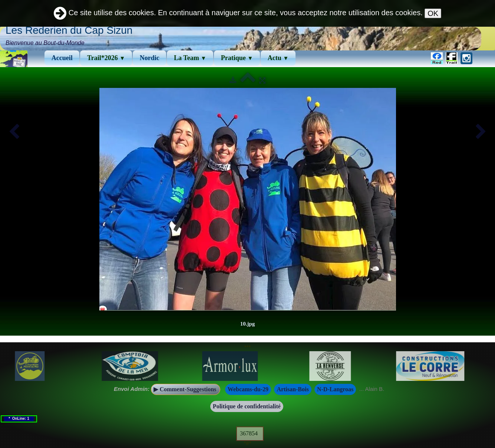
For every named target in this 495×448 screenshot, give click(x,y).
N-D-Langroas (335, 389)
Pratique (237, 58)
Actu (278, 58)
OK (433, 13)
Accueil (62, 58)
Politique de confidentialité (247, 406)
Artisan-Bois (293, 389)
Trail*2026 (106, 58)
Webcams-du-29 (248, 389)
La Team (190, 58)
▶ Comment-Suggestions (186, 389)
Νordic (150, 58)
